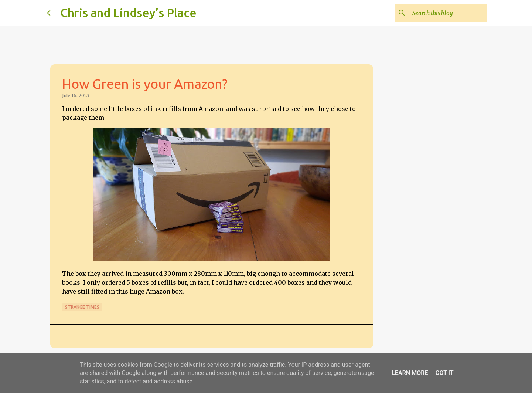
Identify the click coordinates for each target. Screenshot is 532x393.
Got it (444, 373)
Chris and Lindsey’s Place (128, 13)
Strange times (82, 307)
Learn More (410, 373)
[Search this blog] (448, 13)
